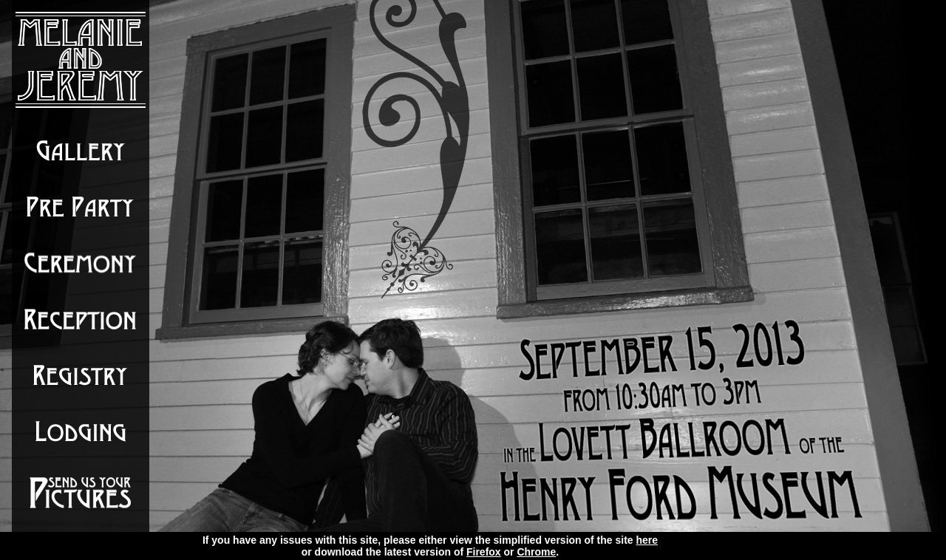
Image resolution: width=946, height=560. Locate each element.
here (647, 540)
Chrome (536, 552)
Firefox (484, 552)
